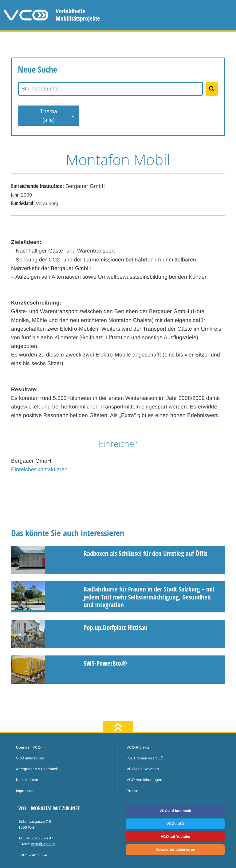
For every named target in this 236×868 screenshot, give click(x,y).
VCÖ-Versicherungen (144, 780)
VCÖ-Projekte (138, 747)
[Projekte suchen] (212, 89)
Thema (49, 116)
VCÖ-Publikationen (143, 769)
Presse (132, 791)
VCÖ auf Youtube (175, 837)
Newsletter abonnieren (175, 850)
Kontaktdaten (27, 780)
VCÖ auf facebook (175, 811)
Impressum (25, 791)
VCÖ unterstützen (31, 758)
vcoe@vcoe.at (43, 844)
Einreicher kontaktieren (39, 469)
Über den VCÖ (28, 747)
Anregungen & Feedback (37, 769)
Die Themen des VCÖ (145, 758)
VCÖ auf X (175, 824)
